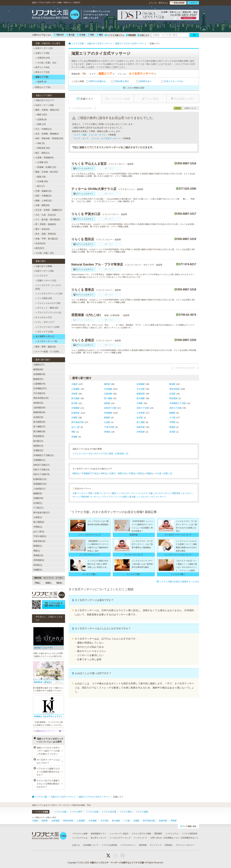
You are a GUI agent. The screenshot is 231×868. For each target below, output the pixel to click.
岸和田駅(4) (39, 560)
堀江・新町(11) (42, 153)
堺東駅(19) (38, 555)
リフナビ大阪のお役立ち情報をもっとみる (178, 582)
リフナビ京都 (92, 812)
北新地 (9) (41, 119)
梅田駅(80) (38, 369)
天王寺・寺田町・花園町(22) (48, 210)
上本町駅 (141, 413)
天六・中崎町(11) (43, 129)
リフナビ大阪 (60, 812)
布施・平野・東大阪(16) (46, 239)
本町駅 (74, 394)
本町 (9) (40, 143)
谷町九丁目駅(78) (41, 474)
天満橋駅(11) (39, 460)
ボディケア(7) (100, 454)
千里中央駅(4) (40, 536)
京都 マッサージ (102, 493)
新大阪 (71, 35)
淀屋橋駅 (141, 384)
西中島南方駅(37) (41, 513)
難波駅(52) (38, 379)
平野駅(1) (38, 527)
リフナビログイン (128, 845)
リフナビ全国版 (41, 812)
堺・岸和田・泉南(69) (45, 224)
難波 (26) (41, 177)
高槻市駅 (141, 427)
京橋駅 (74, 418)
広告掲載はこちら (172, 838)
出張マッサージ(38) (44, 105)
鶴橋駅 (172, 413)
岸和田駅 (141, 432)
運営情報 (143, 845)
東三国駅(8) (39, 522)
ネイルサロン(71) (43, 317)
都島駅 (107, 418)
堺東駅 (107, 432)
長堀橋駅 (108, 413)
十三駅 (172, 418)
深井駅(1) (38, 565)
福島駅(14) (38, 446)
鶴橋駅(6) (38, 493)
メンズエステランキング (120, 838)
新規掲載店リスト (98, 834)
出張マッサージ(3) (43, 48)
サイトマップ (156, 845)
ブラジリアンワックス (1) (48, 313)
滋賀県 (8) (41, 82)
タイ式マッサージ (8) (46, 341)
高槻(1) (150, 473)
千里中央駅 (109, 427)
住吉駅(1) (38, 503)
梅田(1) (76, 473)
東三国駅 (141, 422)
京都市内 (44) (43, 58)
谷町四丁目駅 (110, 408)
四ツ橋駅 (108, 398)
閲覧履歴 (131, 35)
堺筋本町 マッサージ (91, 497)
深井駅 (172, 432)
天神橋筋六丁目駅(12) (43, 455)
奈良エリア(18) (42, 72)
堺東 (91, 35)
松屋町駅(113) (40, 479)
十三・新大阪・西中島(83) (47, 220)
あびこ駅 (75, 427)
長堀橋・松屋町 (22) (46, 167)
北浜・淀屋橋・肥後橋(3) (46, 134)
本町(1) (104, 473)
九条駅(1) (38, 517)
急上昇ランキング (98, 838)
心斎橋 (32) (42, 162)
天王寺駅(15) (39, 393)
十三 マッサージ (159, 497)
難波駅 (172, 384)
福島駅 (107, 403)
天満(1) (132, 473)
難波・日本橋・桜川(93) (46, 172)
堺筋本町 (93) (43, 148)
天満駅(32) (38, 450)
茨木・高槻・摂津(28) (45, 234)
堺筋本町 (59, 35)
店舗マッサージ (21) (46, 281)
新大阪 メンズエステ (139, 497)
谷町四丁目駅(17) (41, 465)
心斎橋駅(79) (39, 384)
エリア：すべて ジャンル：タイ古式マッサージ (97, 138)
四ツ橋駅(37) (39, 427)
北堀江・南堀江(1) (118, 473)
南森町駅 (141, 394)
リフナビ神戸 (76, 812)
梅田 (100, 35)
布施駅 (74, 437)
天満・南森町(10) (43, 191)
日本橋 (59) (42, 181)
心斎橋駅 (75, 389)
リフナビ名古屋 (109, 812)
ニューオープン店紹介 (119, 834)
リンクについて (140, 838)
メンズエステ (41, 276)
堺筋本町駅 (174, 389)
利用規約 (169, 845)
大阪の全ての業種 (43, 266)
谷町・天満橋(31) (43, 196)
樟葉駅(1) (38, 546)
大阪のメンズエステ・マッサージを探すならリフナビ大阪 (117, 863)
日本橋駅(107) (40, 388)
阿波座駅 (173, 398)
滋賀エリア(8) (41, 77)
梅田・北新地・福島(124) (46, 110)
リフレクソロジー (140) (47, 327)
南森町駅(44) (39, 412)
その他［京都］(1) (164, 473)
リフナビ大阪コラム (114, 35)
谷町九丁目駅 (176, 408)
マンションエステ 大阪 (142, 493)
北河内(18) (39, 243)
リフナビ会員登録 (109, 845)
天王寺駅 (141, 389)
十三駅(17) (38, 508)
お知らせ (76, 845)
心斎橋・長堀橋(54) (43, 158)
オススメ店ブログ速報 (141, 834)
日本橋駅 (108, 389)
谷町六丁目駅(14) (41, 470)
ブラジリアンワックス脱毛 (115, 497)
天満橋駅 (75, 408)
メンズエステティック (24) (49, 294)
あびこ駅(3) (39, 532)
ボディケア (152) (44, 332)
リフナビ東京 (126, 812)
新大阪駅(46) (39, 422)
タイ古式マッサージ (44, 336)
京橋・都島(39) (42, 205)
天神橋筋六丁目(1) (90, 473)
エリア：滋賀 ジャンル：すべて (90, 135)
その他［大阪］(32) (44, 253)
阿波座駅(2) (39, 436)
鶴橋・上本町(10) (43, 201)
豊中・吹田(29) (42, 229)
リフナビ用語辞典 (190, 834)
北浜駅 (172, 394)
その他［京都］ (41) (46, 63)
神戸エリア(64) (42, 67)
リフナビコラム (172, 834)
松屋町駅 (75, 413)
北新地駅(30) (39, 408)
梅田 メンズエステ (120, 493)
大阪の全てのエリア (44, 100)
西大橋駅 (141, 398)
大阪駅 (74, 384)
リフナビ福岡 (142, 812)
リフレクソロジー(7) (82, 454)
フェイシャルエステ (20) (48, 303)
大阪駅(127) (39, 365)
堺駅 (73, 432)
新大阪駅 (75, 398)
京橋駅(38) (38, 498)
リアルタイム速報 (80, 834)
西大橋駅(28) (39, 431)
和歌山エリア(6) (42, 87)
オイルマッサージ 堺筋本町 (168, 493)
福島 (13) (41, 124)
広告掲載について (91, 845)
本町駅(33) (38, 403)
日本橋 (81, 35)
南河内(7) (39, 248)
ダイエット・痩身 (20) (47, 308)
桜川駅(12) (38, 441)
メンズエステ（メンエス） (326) (49, 287)
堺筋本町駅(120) (41, 398)
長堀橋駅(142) (40, 484)
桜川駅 (74, 403)
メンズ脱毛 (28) (44, 298)
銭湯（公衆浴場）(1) (119, 454)
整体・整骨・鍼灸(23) (45, 347)
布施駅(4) (38, 570)
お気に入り (143, 35)
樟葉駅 (172, 427)
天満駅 (140, 403)
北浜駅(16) (38, 417)
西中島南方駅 (78, 422)
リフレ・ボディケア (44, 322)
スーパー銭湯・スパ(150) (46, 352)
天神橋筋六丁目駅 (178, 403)
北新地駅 (108, 394)
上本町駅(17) (39, 489)
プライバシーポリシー (185, 845)
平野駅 (172, 422)
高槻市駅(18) (39, 541)
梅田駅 (107, 384)
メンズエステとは (80, 838)
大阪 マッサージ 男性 (83, 493)
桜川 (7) (40, 186)
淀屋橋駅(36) (39, 374)
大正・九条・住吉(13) (45, 215)
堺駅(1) (37, 551)
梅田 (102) (41, 115)
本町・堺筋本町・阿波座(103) (48, 138)
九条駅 (107, 422)
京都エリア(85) (41, 53)
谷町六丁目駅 (143, 408)
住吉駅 (140, 418)
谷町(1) (141, 473)
